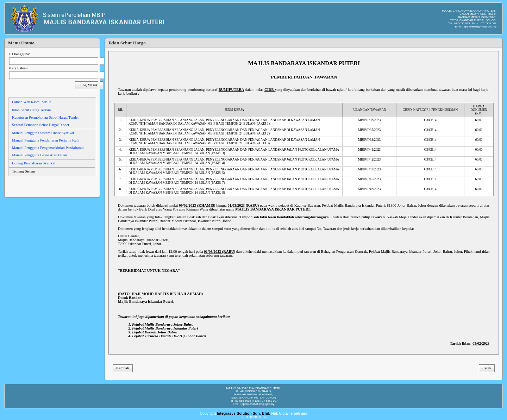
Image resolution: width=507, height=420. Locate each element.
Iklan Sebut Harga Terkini (31, 110)
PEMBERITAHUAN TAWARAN (304, 77)
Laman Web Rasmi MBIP (31, 102)
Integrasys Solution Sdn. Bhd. (244, 413)
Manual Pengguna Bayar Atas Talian (39, 155)
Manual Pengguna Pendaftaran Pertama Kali (45, 140)
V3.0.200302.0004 (254, 417)
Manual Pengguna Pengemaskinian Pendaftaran (48, 148)
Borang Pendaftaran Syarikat (34, 163)
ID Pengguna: (20, 54)
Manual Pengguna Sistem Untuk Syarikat (43, 133)
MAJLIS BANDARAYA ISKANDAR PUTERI (304, 63)
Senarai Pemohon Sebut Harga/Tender (41, 125)
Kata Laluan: (19, 68)
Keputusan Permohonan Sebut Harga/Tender (45, 117)
